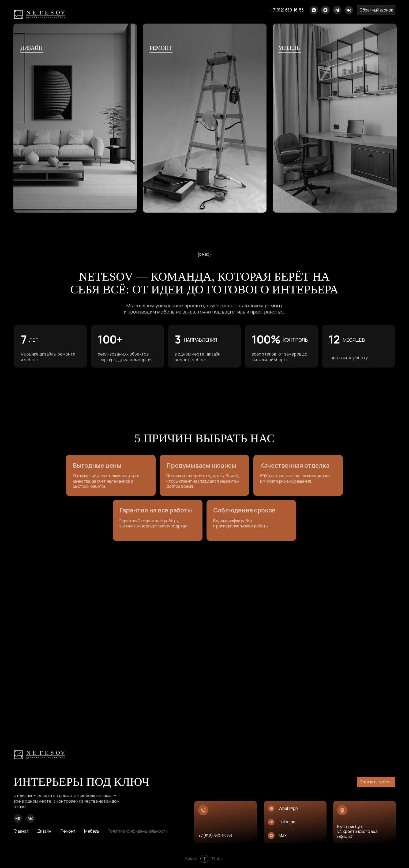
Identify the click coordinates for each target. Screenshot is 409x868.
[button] (376, 10)
